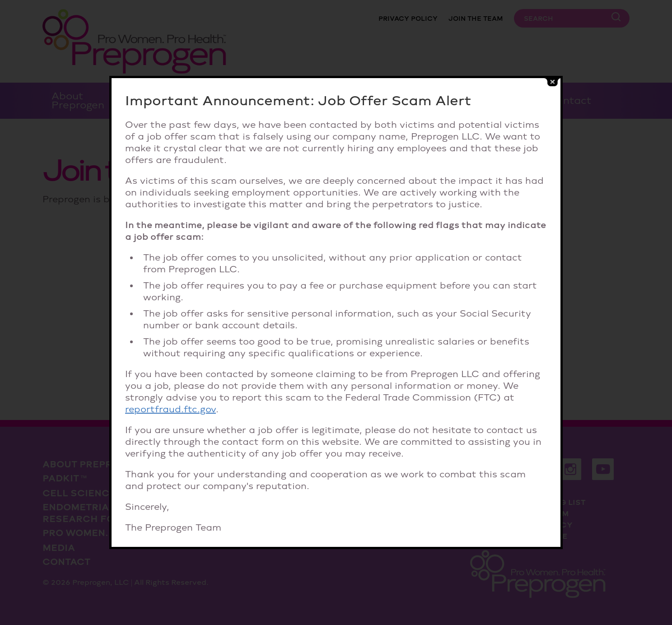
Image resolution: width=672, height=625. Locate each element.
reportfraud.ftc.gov (170, 409)
